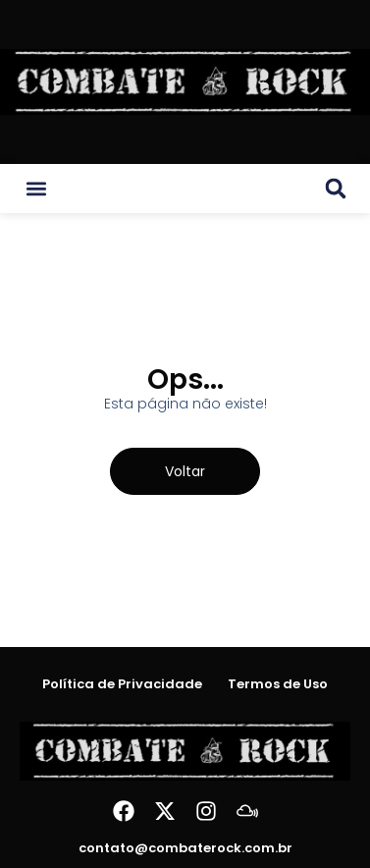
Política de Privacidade (122, 684)
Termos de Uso (278, 684)
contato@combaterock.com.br (185, 848)
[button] (37, 189)
